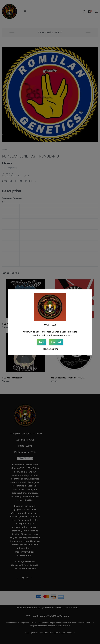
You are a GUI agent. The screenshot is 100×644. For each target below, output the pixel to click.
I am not (56, 342)
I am (42, 342)
